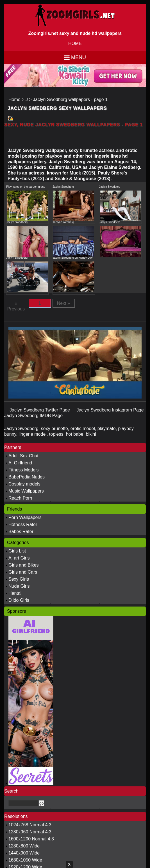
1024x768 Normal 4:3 (30, 825)
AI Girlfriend (20, 463)
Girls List (17, 551)
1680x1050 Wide (25, 860)
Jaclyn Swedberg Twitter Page (40, 410)
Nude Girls (19, 586)
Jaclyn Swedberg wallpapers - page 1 (70, 99)
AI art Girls (19, 558)
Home (14, 99)
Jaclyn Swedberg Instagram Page (110, 410)
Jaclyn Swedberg (63, 187)
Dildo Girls (19, 600)
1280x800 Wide (24, 846)
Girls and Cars (23, 572)
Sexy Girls (19, 579)
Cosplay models (24, 484)
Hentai (15, 593)
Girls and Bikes (24, 565)
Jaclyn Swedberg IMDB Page (33, 416)
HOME (75, 43)
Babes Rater (21, 532)
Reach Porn (20, 498)
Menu (79, 57)
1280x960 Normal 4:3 (30, 832)
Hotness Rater (23, 524)
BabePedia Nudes (27, 477)
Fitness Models (24, 470)
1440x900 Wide (24, 853)
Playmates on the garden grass (26, 187)
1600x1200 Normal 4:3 (31, 839)
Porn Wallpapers (25, 517)
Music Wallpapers (26, 491)
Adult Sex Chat (23, 456)
